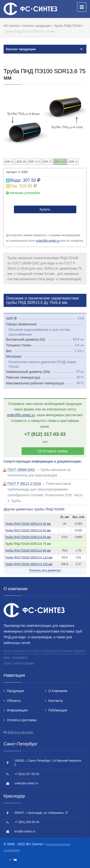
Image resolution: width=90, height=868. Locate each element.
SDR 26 (21, 162)
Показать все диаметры (45, 570)
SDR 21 (9, 162)
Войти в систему (20, 732)
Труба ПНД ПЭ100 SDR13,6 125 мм (29, 564)
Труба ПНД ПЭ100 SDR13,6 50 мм (28, 530)
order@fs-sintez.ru (48, 241)
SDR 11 (73, 162)
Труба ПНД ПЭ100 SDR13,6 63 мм (28, 537)
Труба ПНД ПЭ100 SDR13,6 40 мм (28, 524)
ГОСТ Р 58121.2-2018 (24, 484)
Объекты (14, 701)
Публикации (58, 710)
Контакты (56, 701)
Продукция (15, 691)
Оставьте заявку (53, 451)
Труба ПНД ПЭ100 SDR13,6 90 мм (28, 551)
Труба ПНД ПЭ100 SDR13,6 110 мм (29, 557)
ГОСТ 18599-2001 (21, 470)
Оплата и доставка (22, 720)
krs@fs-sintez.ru (25, 831)
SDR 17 (47, 162)
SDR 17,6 (34, 162)
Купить (45, 209)
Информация (17, 710)
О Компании (58, 691)
